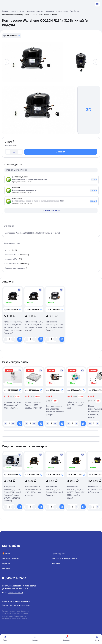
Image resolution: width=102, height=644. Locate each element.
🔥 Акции (6, 553)
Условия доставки (51, 210)
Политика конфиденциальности (16, 601)
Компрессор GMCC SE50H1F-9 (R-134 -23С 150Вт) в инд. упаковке (33, 491)
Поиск (5, 638)
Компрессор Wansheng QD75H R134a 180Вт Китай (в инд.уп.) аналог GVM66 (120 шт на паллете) (12, 494)
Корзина (66, 638)
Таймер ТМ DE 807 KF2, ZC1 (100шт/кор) (75, 405)
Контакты (6, 568)
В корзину (61, 152)
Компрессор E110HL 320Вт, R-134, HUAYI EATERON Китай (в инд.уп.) (34, 326)
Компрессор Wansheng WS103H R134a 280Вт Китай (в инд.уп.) (55, 326)
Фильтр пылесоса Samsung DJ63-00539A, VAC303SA (34, 405)
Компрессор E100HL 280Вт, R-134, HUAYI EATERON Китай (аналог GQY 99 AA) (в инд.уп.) (13, 327)
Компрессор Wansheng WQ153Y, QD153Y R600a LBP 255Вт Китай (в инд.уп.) (76, 492)
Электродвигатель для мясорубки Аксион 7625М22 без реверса (55, 410)
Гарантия (6, 563)
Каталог (35, 638)
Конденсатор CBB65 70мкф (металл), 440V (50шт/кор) (13, 405)
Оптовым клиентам (11, 558)
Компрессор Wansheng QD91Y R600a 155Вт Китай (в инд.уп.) (55, 491)
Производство (58, 553)
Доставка (56, 563)
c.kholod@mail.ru (15, 593)
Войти (97, 638)
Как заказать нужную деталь (65, 558)
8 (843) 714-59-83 (14, 578)
